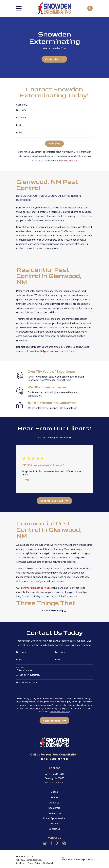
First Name (21, 110)
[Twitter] (58, 843)
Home (54, 797)
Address (20, 667)
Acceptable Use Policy (67, 160)
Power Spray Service (54, 818)
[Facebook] (51, 843)
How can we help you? (27, 682)
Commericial (54, 813)
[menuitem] (20, 863)
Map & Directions (54, 782)
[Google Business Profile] (45, 843)
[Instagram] (64, 843)
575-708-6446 (54, 759)
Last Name (21, 118)
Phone (19, 133)
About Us (54, 803)
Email (19, 125)
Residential (54, 808)
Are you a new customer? (28, 675)
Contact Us (54, 829)
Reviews (54, 823)
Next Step (54, 144)
